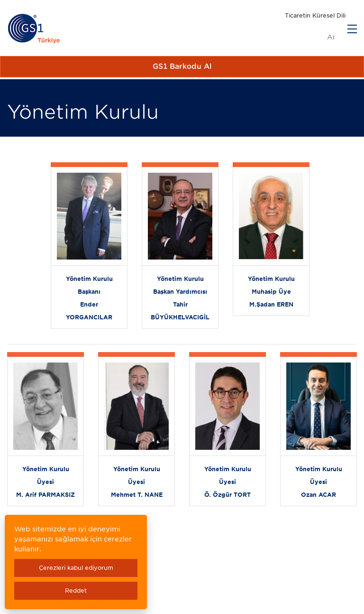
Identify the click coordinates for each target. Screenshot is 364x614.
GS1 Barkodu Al (182, 66)
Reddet (76, 591)
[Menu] (352, 29)
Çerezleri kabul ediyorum (76, 568)
